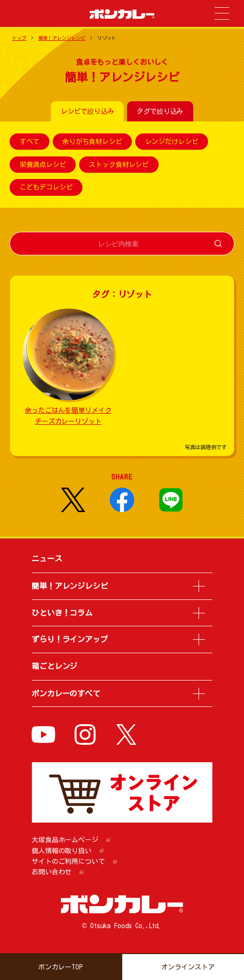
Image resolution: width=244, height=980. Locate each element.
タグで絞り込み (160, 111)
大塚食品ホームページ (65, 840)
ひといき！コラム (62, 613)
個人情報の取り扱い (62, 851)
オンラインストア (188, 967)
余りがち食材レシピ (92, 142)
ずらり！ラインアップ (70, 639)
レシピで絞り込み (87, 111)
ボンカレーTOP (61, 967)
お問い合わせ (52, 872)
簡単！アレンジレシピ (62, 38)
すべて (30, 142)
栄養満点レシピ (43, 165)
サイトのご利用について (68, 861)
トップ (19, 38)
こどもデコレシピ (46, 188)
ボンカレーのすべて (66, 693)
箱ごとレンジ (54, 666)
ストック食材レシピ (119, 165)
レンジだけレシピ (172, 142)
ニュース (47, 559)
